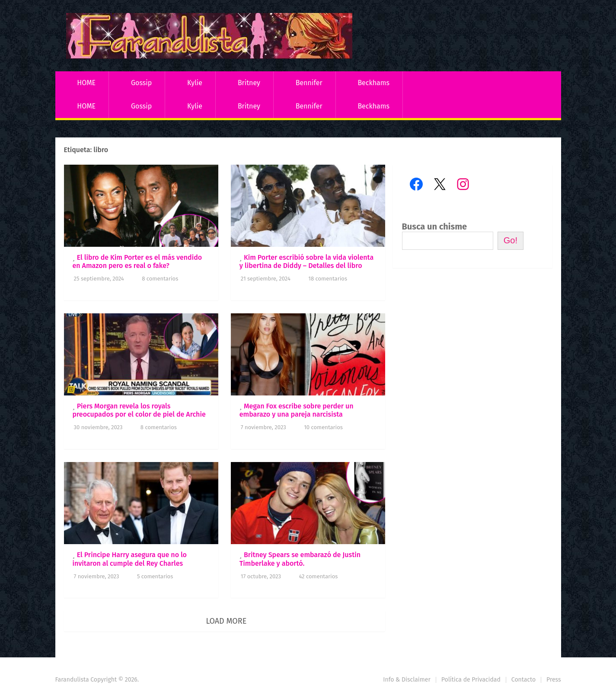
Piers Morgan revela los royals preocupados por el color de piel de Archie (139, 410)
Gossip (141, 83)
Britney (249, 83)
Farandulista (72, 680)
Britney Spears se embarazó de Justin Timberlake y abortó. (300, 559)
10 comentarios (323, 427)
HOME (86, 83)
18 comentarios (328, 279)
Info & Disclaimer (407, 680)
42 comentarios (318, 576)
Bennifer (309, 83)
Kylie (195, 83)
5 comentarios (155, 576)
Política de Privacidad (471, 680)
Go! (511, 240)
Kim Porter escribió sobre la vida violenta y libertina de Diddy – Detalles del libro (306, 261)
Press (554, 680)
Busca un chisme (435, 226)
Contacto (523, 680)
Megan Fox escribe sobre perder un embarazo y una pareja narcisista (297, 410)
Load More (226, 621)
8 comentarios (160, 279)
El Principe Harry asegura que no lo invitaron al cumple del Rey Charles (130, 559)
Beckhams (373, 83)
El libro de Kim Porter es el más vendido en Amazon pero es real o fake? (137, 261)
